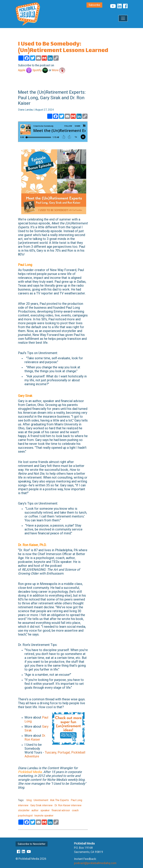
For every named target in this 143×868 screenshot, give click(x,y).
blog (29, 800)
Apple (25, 70)
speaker (45, 810)
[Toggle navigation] (123, 18)
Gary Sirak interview (41, 805)
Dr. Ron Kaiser (35, 737)
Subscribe (94, 5)
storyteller (24, 810)
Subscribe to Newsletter (32, 844)
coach (75, 810)
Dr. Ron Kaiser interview (68, 805)
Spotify (40, 70)
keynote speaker (44, 816)
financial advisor (60, 810)
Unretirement (41, 800)
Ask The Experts (59, 800)
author (35, 810)
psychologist (25, 816)
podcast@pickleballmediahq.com (95, 863)
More (59, 70)
